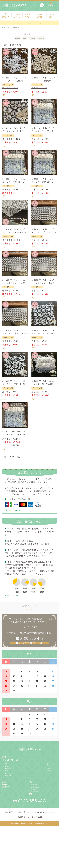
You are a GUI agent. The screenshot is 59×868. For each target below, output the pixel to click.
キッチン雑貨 (12, 801)
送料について (39, 813)
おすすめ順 (9, 39)
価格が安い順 (33, 39)
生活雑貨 (10, 781)
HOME (6, 28)
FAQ (36, 835)
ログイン (11, 815)
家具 (8, 773)
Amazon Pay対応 (49, 23)
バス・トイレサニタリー (17, 797)
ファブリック (12, 793)
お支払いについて (41, 821)
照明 (8, 777)
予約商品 (40, 785)
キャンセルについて (42, 829)
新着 (38, 781)
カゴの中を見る (15, 820)
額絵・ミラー (12, 785)
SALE (39, 789)
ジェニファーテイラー (46, 777)
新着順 (21, 39)
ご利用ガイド (40, 809)
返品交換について (41, 825)
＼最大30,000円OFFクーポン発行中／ (19, 23)
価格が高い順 (49, 39)
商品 (9, 764)
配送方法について (41, 817)
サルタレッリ (42, 773)
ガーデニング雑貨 (14, 789)
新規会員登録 (14, 809)
